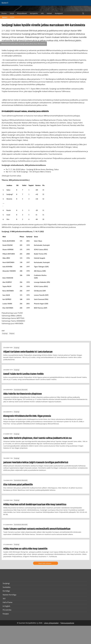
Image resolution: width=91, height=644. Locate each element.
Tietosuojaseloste (67, 623)
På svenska (7, 610)
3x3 (4, 599)
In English (6, 606)
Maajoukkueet (22, 13)
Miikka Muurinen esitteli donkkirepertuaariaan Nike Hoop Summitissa (35, 505)
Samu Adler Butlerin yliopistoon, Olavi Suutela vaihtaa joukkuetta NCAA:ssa (37, 438)
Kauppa (6, 614)
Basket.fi (5, 17)
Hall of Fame (8, 602)
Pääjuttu (12, 333)
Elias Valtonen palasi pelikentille (18, 485)
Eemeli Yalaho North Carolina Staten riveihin (23, 374)
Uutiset (49, 13)
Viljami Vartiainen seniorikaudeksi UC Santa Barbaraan (28, 352)
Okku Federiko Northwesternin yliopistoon (23, 394)
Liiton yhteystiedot (51, 623)
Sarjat (12, 13)
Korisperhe (34, 13)
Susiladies (7, 587)
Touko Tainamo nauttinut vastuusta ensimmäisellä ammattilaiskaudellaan (37, 529)
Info (42, 13)
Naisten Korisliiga (9, 595)
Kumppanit (59, 13)
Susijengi (5, 333)
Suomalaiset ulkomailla (21, 390)
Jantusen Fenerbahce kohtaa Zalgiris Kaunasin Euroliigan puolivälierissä (36, 463)
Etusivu (4, 13)
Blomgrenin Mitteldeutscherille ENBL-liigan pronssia (27, 416)
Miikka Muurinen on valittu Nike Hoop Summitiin (25, 549)
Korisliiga (6, 591)
